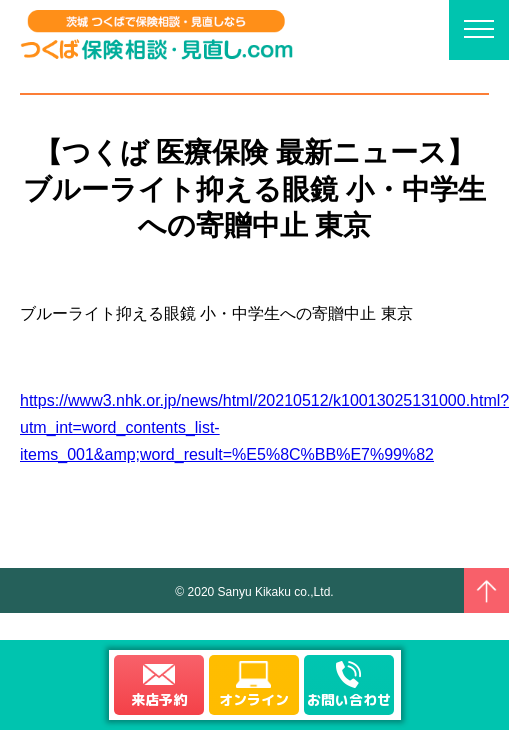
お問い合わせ (349, 699)
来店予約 (159, 699)
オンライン (254, 699)
